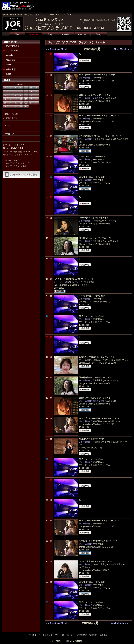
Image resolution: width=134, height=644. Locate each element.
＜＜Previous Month (57, 49)
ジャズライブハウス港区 (16, 166)
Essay (99, 34)
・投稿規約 (92, 635)
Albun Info (82, 34)
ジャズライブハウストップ (30, 15)
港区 (46, 15)
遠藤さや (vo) (99, 98)
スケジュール (12, 51)
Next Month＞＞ (123, 49)
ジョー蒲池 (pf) (86, 78)
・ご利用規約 (81, 635)
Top (17, 34)
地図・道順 (11, 69)
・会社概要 (31, 635)
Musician (66, 34)
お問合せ (10, 74)
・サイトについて (45, 635)
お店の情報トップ (14, 46)
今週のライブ (11, 118)
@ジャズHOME (9, 15)
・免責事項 (103, 635)
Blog (50, 34)
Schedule (33, 34)
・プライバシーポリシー (64, 635)
